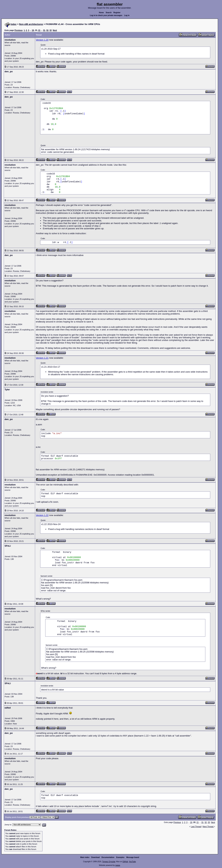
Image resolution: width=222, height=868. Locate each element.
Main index (85, 857)
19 (33, 30)
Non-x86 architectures (31, 24)
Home (101, 13)
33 (51, 30)
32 (47, 30)
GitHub (125, 862)
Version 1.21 (42, 358)
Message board (133, 857)
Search (109, 13)
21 (39, 30)
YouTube (132, 862)
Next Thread (208, 827)
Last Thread (196, 827)
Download (95, 857)
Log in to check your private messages (106, 15)
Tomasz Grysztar (109, 862)
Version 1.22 (42, 515)
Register (117, 13)
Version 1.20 (42, 40)
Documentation (108, 857)
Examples (120, 857)
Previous (18, 30)
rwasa (118, 865)
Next (55, 30)
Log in (127, 15)
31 (44, 30)
